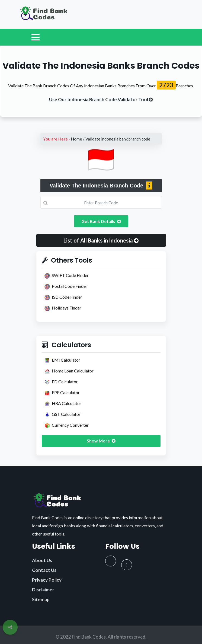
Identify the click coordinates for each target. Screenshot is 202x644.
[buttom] (101, 99)
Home (77, 139)
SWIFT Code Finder (67, 276)
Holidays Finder (63, 308)
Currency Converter (67, 425)
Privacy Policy (47, 580)
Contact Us (44, 570)
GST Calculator (62, 415)
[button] (101, 240)
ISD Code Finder (63, 297)
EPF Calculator (62, 393)
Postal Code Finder (66, 286)
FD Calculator (61, 382)
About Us (42, 560)
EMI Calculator (62, 360)
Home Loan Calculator (69, 371)
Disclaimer (43, 590)
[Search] (101, 202)
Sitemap (41, 599)
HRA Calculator (63, 404)
